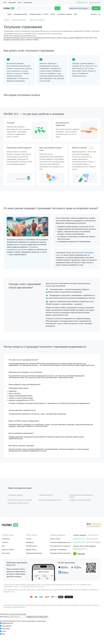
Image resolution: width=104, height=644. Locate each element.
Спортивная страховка (64, 14)
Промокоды (30, 547)
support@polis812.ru (80, 554)
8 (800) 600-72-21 (82, 3)
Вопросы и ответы (8, 554)
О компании (6, 543)
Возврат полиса (31, 554)
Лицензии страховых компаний (60, 558)
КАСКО (53, 14)
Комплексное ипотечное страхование (20, 505)
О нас (20, 2)
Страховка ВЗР (7, 631)
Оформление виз (7, 628)
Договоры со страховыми (58, 554)
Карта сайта (6, 558)
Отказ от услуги (55, 543)
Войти (96, 8)
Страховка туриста (36, 14)
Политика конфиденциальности (60, 547)
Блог (5, 2)
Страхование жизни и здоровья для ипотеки (81, 501)
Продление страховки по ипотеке (80, 505)
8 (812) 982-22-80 (79, 547)
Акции (8, 14)
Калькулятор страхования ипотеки (50, 505)
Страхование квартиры (16, 500)
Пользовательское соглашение (60, 551)
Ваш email (3, 621)
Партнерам (12, 2)
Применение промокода (34, 558)
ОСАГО (46, 14)
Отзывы (29, 543)
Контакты (5, 547)
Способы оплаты (32, 551)
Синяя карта (6, 633)
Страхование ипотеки (20, 14)
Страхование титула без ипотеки (19, 508)
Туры (3, 639)
